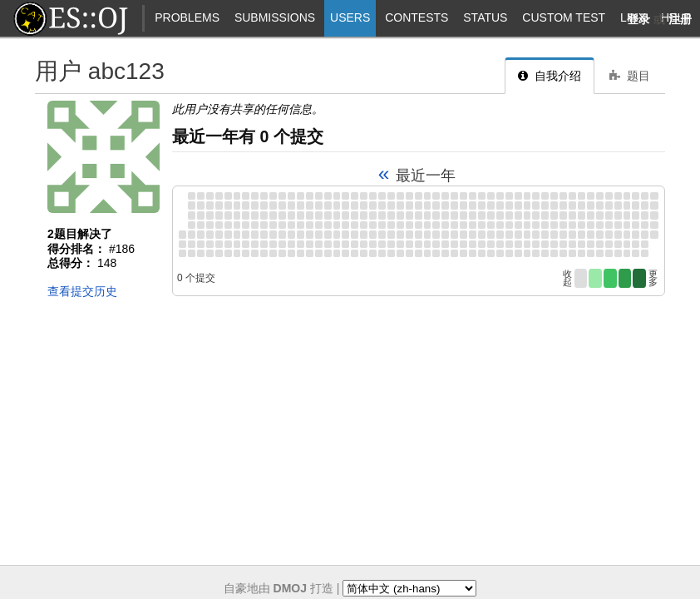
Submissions (275, 17)
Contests (417, 17)
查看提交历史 (82, 291)
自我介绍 (550, 76)
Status (485, 17)
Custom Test (564, 17)
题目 (630, 76)
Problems (187, 17)
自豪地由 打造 (279, 588)
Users (350, 17)
